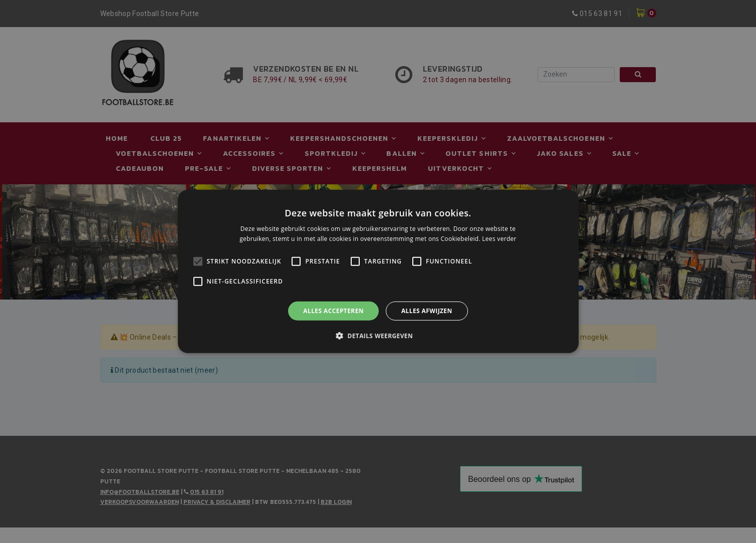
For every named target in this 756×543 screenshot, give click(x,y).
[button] (378, 336)
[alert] (378, 271)
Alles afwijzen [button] (427, 311)
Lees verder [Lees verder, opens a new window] (499, 239)
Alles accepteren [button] (333, 311)
